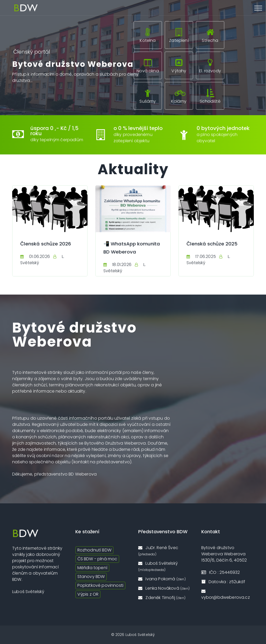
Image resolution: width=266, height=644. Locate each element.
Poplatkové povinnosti (101, 585)
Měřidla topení (92, 568)
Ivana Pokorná (162, 579)
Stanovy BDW (91, 577)
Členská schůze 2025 (214, 244)
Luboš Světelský (158, 566)
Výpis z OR (88, 594)
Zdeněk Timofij (162, 598)
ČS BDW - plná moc (97, 559)
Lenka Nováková (164, 588)
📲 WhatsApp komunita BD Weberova (121, 251)
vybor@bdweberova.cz (226, 595)
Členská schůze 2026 (48, 244)
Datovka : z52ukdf (223, 582)
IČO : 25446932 (221, 572)
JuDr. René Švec (158, 551)
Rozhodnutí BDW (94, 550)
